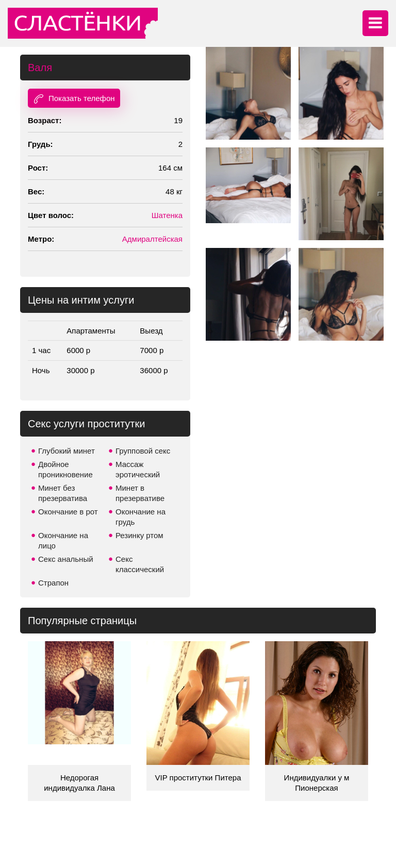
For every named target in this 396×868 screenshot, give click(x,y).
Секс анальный (66, 559)
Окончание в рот (68, 512)
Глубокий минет (67, 451)
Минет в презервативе (140, 493)
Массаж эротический (138, 469)
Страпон (53, 583)
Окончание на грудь (141, 517)
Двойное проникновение (65, 469)
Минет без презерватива (63, 493)
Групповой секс (143, 451)
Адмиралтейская (152, 239)
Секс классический (140, 564)
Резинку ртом (139, 535)
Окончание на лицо (63, 540)
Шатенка (167, 215)
